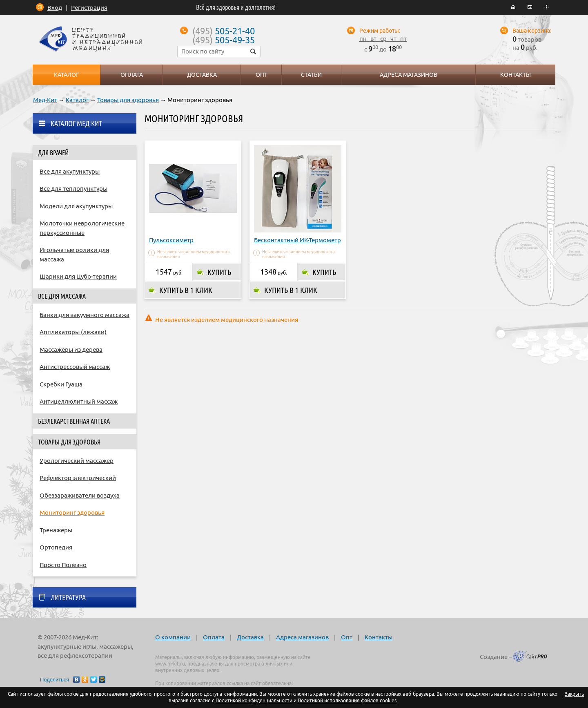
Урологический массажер (77, 461)
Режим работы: (380, 31)
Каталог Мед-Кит (76, 123)
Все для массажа (62, 296)
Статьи (311, 75)
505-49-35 (224, 40)
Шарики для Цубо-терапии (78, 276)
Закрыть (574, 694)
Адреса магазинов (302, 637)
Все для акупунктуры (70, 171)
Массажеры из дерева (71, 350)
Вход (55, 8)
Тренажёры (56, 530)
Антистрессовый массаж (75, 367)
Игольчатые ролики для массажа (74, 255)
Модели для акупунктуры (76, 206)
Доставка (250, 637)
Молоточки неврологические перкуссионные (82, 228)
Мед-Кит (45, 100)
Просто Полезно (63, 565)
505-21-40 (224, 31)
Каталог (77, 100)
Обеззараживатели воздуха (80, 495)
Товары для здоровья (128, 100)
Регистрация (89, 8)
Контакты (379, 637)
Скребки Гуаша (61, 384)
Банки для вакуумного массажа (85, 315)
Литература (68, 597)
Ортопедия (56, 547)
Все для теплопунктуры (73, 189)
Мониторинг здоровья (72, 513)
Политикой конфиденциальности (254, 700)
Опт (347, 637)
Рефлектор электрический (78, 478)
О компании (173, 637)
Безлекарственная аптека (74, 421)
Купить (219, 272)
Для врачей (53, 153)
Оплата (214, 637)
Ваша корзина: (532, 31)
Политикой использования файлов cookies (347, 700)
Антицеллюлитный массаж (79, 401)
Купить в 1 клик (186, 290)
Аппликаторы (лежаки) (73, 332)
